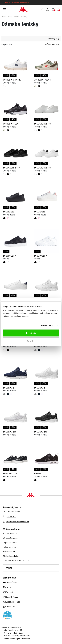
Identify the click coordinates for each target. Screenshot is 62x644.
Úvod (3, 17)
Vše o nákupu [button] (12, 529)
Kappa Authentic (11, 602)
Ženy (10, 17)
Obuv (17, 17)
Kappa (7, 588)
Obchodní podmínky (11, 556)
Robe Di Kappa (11, 597)
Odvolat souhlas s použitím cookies (18, 636)
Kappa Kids (9, 607)
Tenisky (24, 17)
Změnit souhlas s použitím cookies (17, 639)
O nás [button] (8, 568)
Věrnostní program (10, 538)
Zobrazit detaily (48, 325)
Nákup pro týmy (10, 547)
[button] (48, 10)
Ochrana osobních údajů (14, 633)
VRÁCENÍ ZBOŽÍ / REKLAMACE (16, 561)
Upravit (31, 341)
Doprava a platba (10, 543)
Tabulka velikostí (10, 534)
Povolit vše (31, 333)
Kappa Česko (10, 583)
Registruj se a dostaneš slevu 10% (17, 3)
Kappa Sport (10, 593)
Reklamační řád (9, 552)
